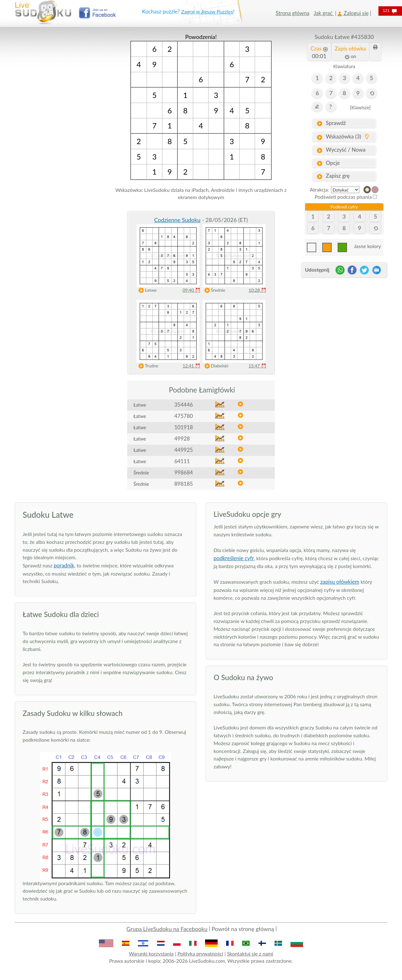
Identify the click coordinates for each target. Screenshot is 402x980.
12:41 (191, 366)
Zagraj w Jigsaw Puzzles (207, 11)
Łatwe (146, 290)
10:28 (257, 290)
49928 (182, 439)
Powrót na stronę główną (243, 929)
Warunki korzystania (151, 953)
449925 (184, 450)
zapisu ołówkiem (340, 582)
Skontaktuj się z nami (250, 953)
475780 (184, 416)
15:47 (257, 366)
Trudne (147, 366)
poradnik (64, 565)
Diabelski (215, 366)
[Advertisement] (58, 127)
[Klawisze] (360, 107)
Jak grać (324, 13)
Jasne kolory (367, 246)
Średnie (213, 290)
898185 (184, 484)
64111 (182, 461)
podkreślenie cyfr (234, 558)
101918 (184, 427)
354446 (184, 405)
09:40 (191, 290)
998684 (184, 472)
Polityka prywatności (200, 953)
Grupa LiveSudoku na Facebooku (167, 929)
